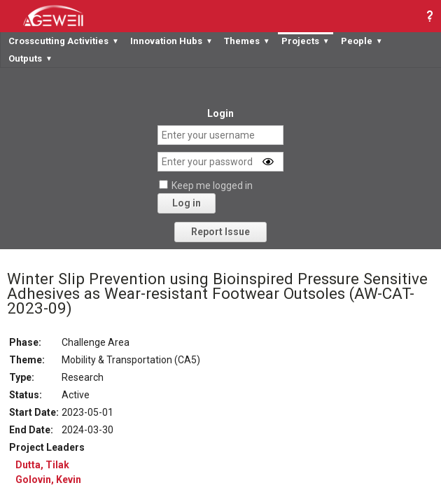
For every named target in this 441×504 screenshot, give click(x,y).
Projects (306, 41)
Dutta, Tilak (42, 465)
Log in (187, 203)
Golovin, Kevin (48, 479)
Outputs (30, 58)
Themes (247, 41)
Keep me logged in (212, 185)
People (362, 41)
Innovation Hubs (171, 41)
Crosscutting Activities (64, 41)
